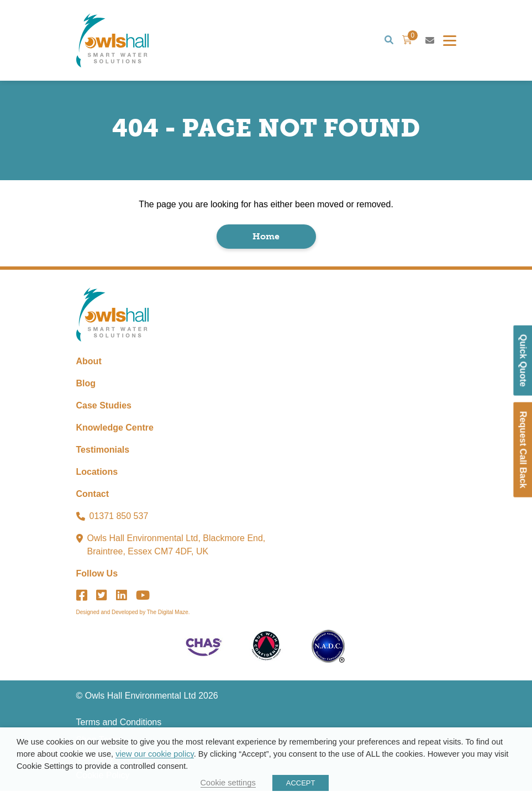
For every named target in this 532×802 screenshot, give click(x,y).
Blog (86, 394)
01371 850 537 (119, 527)
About (89, 372)
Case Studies (104, 416)
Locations (97, 483)
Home (266, 243)
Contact (93, 505)
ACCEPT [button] (301, 783)
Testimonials (103, 461)
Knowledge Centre (115, 439)
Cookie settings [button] (228, 783)
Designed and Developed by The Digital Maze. (133, 623)
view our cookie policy (154, 754)
